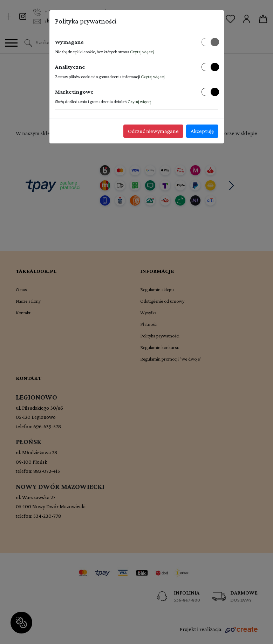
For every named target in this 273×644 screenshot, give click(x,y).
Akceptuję (202, 131)
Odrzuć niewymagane (153, 131)
